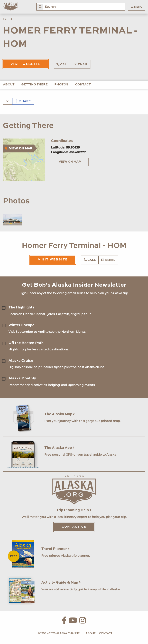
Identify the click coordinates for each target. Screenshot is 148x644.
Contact (83, 85)
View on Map (70, 162)
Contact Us (74, 527)
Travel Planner (55, 549)
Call (62, 64)
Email (81, 64)
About (9, 85)
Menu (137, 7)
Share (23, 101)
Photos (61, 85)
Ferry (8, 19)
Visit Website (25, 64)
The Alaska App (59, 448)
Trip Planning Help (74, 510)
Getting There (34, 85)
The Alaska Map (60, 414)
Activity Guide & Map (61, 583)
